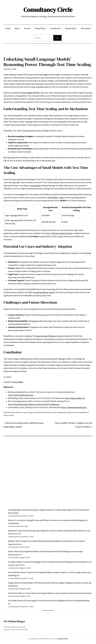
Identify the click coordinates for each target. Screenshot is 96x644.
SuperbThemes (62, 639)
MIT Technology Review (39, 292)
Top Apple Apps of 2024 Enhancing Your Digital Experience (31, 510)
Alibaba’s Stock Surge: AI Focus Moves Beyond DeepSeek (31, 541)
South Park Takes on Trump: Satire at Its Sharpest (28, 593)
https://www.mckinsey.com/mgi (21, 395)
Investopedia (35, 186)
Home (8, 28)
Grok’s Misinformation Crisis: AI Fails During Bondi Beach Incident (34, 572)
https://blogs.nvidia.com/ (75, 398)
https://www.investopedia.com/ (74, 407)
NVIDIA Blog (53, 198)
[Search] (57, 38)
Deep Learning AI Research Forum (49, 336)
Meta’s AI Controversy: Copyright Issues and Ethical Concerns (32, 520)
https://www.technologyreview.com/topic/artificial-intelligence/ (34, 404)
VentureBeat (27, 93)
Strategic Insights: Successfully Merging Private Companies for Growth (36, 562)
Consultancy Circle (48, 10)
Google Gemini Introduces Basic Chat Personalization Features (33, 583)
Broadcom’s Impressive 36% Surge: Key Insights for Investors (32, 531)
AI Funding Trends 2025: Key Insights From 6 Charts (28, 601)
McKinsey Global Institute (62, 233)
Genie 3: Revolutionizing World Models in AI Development (31, 551)
